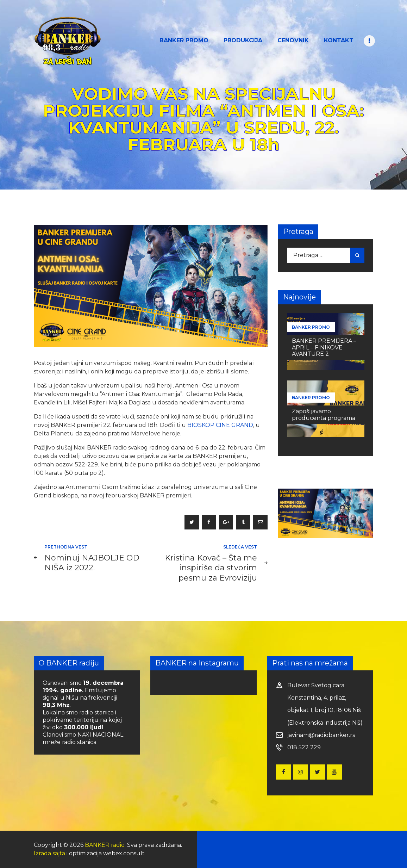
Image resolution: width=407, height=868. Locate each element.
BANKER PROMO (311, 327)
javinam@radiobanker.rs (321, 735)
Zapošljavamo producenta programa (324, 414)
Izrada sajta (49, 853)
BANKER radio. (105, 845)
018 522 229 (304, 747)
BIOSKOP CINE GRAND (220, 425)
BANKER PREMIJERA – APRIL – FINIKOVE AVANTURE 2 (324, 347)
